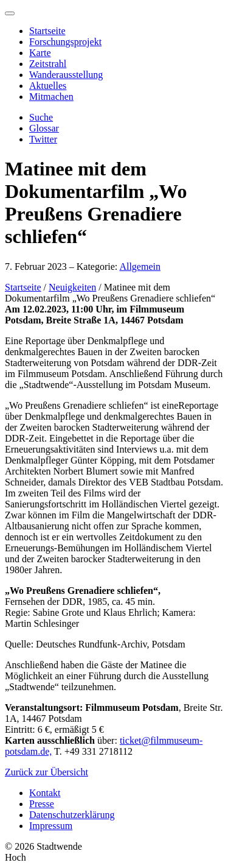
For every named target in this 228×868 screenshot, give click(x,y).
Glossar (44, 128)
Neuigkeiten (72, 287)
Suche (41, 117)
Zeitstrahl (48, 64)
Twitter (43, 139)
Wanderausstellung (66, 75)
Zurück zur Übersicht (47, 772)
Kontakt (45, 793)
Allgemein (140, 266)
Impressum (51, 826)
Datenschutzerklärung (72, 815)
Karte (40, 53)
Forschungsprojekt (65, 42)
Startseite (47, 31)
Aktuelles (48, 86)
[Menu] (10, 13)
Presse (42, 804)
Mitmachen (51, 97)
